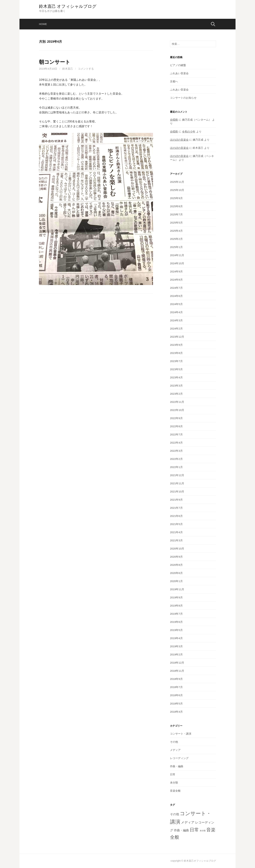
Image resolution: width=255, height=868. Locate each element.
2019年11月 (177, 589)
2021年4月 (176, 532)
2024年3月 (176, 320)
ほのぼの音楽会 (179, 140)
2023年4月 (176, 377)
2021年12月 (177, 475)
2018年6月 (176, 695)
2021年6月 (176, 516)
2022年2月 (176, 459)
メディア (175, 750)
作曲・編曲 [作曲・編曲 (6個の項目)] (181, 830)
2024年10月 (177, 263)
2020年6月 (176, 573)
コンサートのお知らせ (183, 98)
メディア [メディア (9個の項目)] (188, 822)
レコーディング (179, 758)
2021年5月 (176, 524)
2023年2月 (176, 394)
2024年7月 (176, 288)
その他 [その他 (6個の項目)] (175, 814)
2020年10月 (177, 549)
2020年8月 (176, 565)
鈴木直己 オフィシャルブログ (68, 6)
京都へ (174, 81)
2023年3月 (176, 386)
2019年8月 (176, 606)
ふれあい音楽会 (179, 73)
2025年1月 (176, 247)
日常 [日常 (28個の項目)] (194, 830)
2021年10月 (177, 491)
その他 (174, 742)
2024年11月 (177, 255)
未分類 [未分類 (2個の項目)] (203, 831)
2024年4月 (176, 312)
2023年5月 (176, 369)
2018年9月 (176, 679)
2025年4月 (176, 231)
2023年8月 (176, 353)
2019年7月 (176, 614)
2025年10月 (177, 190)
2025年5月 (176, 223)
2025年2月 (176, 239)
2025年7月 (176, 214)
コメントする (86, 69)
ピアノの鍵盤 (178, 65)
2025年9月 (176, 198)
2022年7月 (176, 434)
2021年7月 (176, 508)
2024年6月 (176, 296)
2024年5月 (176, 304)
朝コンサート (55, 62)
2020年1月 (176, 581)
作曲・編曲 (177, 766)
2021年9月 (176, 500)
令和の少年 (189, 132)
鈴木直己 (68, 69)
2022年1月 (176, 467)
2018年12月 (177, 663)
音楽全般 (175, 791)
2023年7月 (176, 361)
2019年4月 (176, 638)
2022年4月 (176, 443)
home (43, 24)
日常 (173, 774)
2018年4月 (176, 712)
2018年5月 (176, 704)
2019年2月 (176, 654)
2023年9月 (176, 345)
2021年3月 (176, 540)
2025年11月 (177, 182)
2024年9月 (176, 271)
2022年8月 (176, 426)
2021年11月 (177, 483)
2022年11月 (177, 402)
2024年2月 (176, 329)
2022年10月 (177, 410)
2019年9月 (176, 597)
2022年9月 (176, 418)
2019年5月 (176, 630)
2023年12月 (177, 337)
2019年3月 (176, 646)
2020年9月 (176, 557)
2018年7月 (176, 687)
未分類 (174, 783)
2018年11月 (177, 671)
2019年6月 (176, 622)
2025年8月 (176, 206)
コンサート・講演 (181, 734)
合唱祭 (174, 120)
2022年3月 (176, 451)
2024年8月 (176, 280)
